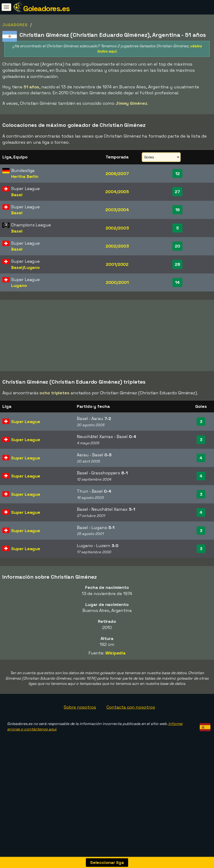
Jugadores (15, 25)
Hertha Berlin (25, 176)
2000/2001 (117, 282)
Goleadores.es (46, 9)
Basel (17, 195)
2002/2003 (117, 228)
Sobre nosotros (80, 730)
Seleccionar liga (107, 862)
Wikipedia (115, 676)
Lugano (32, 267)
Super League (26, 444)
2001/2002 (117, 264)
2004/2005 (117, 192)
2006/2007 (117, 174)
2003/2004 (117, 210)
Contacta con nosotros (131, 730)
